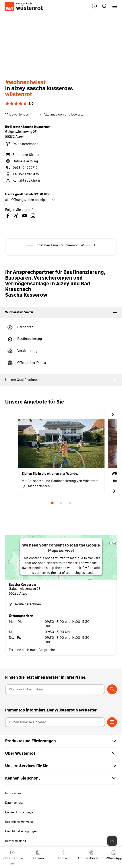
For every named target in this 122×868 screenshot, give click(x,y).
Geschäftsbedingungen (21, 831)
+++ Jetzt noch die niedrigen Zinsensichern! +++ (61, 246)
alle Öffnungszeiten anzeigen (30, 200)
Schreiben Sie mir (22, 155)
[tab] (61, 312)
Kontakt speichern (23, 180)
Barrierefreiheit (16, 841)
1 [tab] (52, 503)
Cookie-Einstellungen (20, 812)
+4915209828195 (22, 174)
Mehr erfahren (36, 486)
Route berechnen (22, 144)
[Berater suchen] (112, 689)
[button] (94, 7)
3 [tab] (70, 503)
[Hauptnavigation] (113, 7)
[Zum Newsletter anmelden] (112, 722)
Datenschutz (14, 803)
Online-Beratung (21, 161)
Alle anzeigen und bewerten (62, 114)
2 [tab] (61, 503)
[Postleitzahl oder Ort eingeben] (55, 689)
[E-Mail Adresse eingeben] (55, 722)
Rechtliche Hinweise (19, 822)
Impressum (13, 793)
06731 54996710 (21, 168)
